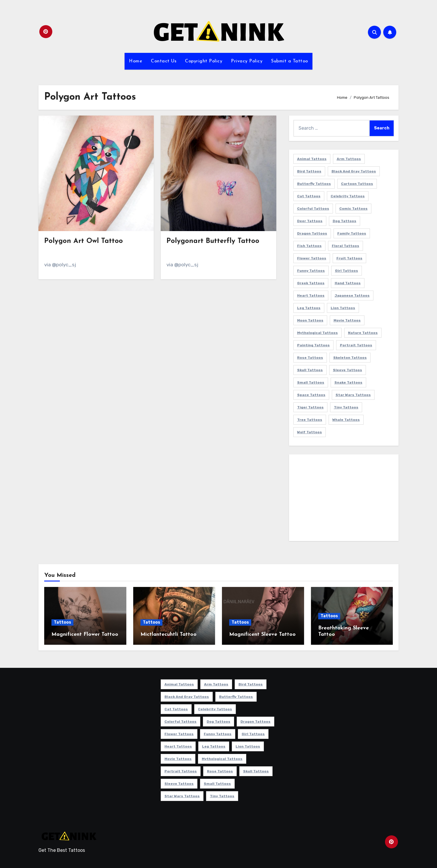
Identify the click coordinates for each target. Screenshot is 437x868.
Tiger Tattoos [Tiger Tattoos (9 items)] (310, 407)
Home (136, 61)
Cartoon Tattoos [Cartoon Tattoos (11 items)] (357, 184)
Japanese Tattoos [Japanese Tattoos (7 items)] (352, 295)
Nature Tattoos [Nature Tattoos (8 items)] (363, 333)
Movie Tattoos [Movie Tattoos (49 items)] (347, 320)
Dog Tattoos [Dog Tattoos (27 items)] (345, 221)
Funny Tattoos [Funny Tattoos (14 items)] (311, 271)
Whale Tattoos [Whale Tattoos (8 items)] (346, 420)
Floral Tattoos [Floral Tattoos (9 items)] (346, 246)
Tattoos (62, 622)
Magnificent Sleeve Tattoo (262, 634)
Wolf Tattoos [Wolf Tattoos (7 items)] (310, 432)
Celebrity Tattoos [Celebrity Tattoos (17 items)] (348, 196)
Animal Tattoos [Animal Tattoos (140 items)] (312, 159)
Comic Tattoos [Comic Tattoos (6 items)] (353, 209)
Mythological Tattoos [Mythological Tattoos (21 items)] (317, 333)
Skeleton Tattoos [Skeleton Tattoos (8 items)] (350, 358)
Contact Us (164, 61)
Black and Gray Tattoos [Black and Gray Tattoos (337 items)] (354, 171)
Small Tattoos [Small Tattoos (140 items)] (311, 382)
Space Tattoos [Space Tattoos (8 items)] (311, 395)
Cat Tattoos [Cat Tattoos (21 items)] (309, 196)
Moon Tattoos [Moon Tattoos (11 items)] (310, 320)
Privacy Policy (247, 61)
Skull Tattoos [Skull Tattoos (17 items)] (310, 370)
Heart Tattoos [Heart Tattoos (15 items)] (311, 295)
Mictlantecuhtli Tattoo (168, 634)
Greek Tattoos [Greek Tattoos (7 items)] (311, 283)
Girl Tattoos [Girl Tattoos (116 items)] (347, 271)
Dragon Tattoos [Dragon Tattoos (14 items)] (312, 233)
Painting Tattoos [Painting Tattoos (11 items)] (313, 345)
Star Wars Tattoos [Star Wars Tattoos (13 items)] (353, 395)
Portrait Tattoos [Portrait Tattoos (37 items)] (356, 345)
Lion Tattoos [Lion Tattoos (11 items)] (343, 308)
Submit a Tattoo (290, 61)
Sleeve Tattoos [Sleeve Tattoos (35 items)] (348, 370)
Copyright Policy (204, 61)
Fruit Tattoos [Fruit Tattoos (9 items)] (349, 258)
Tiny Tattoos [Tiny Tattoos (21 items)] (346, 407)
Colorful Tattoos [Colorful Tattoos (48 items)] (313, 209)
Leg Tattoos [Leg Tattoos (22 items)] (309, 308)
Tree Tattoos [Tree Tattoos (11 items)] (310, 420)
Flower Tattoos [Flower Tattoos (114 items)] (312, 258)
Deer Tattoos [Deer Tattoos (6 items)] (310, 221)
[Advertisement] (345, 499)
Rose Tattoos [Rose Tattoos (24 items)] (310, 358)
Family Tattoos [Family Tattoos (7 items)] (352, 233)
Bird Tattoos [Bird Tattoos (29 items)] (309, 171)
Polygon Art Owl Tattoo (84, 241)
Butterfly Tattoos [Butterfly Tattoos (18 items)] (314, 184)
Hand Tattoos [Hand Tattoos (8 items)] (348, 283)
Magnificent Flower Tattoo (85, 634)
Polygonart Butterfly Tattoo (213, 241)
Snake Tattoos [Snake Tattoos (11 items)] (348, 382)
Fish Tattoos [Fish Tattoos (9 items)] (309, 246)
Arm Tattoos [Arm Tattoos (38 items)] (349, 159)
